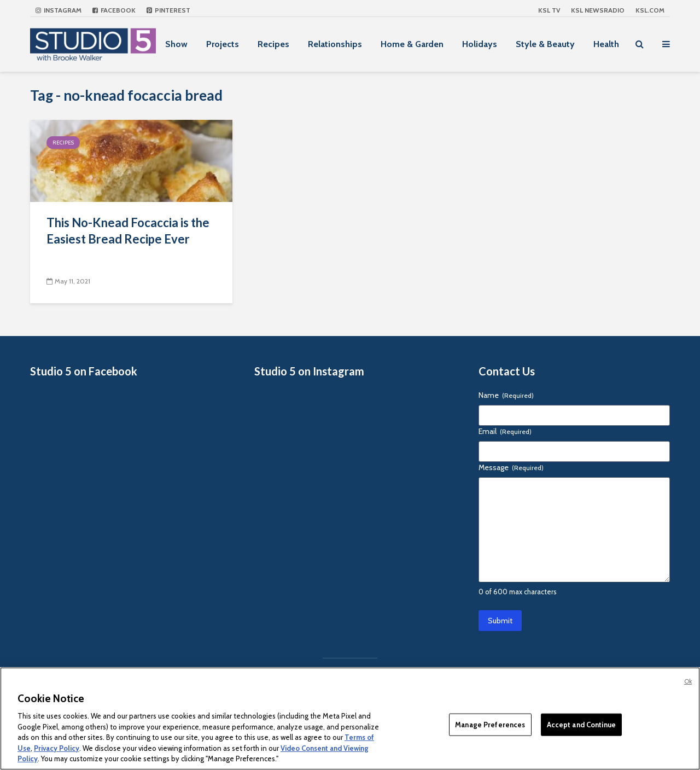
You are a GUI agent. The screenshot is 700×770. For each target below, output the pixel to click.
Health (606, 44)
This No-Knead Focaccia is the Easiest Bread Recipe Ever (128, 231)
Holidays (480, 44)
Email (505, 431)
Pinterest (168, 10)
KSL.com (650, 10)
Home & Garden (412, 44)
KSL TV (549, 10)
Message (511, 467)
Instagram (59, 10)
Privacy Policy (57, 748)
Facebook (114, 10)
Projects (223, 44)
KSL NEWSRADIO (598, 10)
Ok (688, 681)
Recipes (273, 44)
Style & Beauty (545, 44)
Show (176, 44)
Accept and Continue (581, 724)
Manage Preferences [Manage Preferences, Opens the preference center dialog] (490, 724)
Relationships (335, 44)
